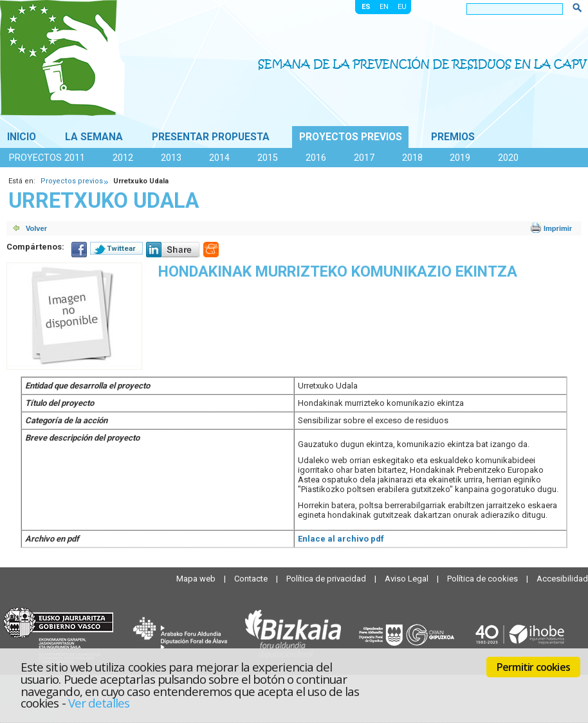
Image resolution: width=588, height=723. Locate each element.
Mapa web (197, 579)
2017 (364, 158)
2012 (123, 158)
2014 (219, 158)
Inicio (22, 137)
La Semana (94, 137)
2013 (171, 158)
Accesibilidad (562, 579)
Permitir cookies (533, 667)
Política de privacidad (327, 579)
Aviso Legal (408, 579)
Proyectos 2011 (47, 158)
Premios (453, 137)
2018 (412, 158)
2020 (508, 158)
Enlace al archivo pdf (341, 539)
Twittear (121, 248)
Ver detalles (99, 703)
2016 (316, 158)
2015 (268, 158)
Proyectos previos (351, 137)
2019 (460, 158)
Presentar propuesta (211, 137)
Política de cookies (483, 579)
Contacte (252, 579)
